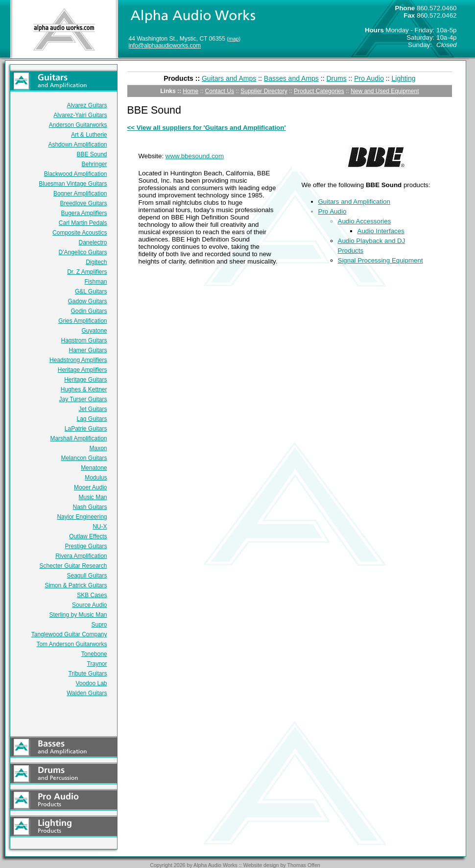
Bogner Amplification (80, 193)
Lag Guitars (92, 419)
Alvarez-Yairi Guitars (80, 115)
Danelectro (93, 242)
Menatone (94, 468)
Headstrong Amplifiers (78, 360)
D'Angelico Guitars (83, 252)
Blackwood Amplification (76, 174)
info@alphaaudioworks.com (165, 46)
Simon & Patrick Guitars (76, 585)
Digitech (96, 262)
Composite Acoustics (80, 233)
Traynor (97, 664)
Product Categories (319, 91)
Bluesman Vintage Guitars (73, 184)
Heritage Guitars (85, 380)
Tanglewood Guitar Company (69, 634)
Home (190, 91)
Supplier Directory (264, 91)
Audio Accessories (365, 221)
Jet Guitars (93, 409)
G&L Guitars (91, 291)
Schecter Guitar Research (73, 566)
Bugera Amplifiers (84, 213)
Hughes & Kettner (84, 389)
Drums (336, 78)
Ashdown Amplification (77, 145)
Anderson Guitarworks (78, 125)
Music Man (93, 497)
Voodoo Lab (91, 683)
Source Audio (89, 605)
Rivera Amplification (81, 556)
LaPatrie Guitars (86, 429)
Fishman (95, 282)
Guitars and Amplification (354, 202)
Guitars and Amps (229, 78)
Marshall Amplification (78, 438)
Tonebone (94, 654)
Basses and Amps (291, 78)
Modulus (96, 478)
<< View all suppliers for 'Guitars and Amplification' (207, 128)
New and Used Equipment (385, 91)
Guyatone (94, 331)
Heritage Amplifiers (83, 370)
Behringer (94, 164)
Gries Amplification (83, 321)
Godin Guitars (89, 311)
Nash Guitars (90, 507)
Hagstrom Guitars (84, 340)
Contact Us (220, 91)
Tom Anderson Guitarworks (71, 644)
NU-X (100, 527)
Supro (99, 625)
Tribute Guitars (88, 674)
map (234, 39)
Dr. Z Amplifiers (87, 272)
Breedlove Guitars (83, 203)
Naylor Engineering (82, 517)
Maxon (98, 448)
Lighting (404, 78)
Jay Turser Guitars (83, 399)
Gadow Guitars (87, 301)
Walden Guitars (87, 693)
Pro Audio (369, 78)
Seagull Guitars (87, 576)
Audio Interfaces (381, 231)
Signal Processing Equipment (380, 260)
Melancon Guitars (84, 458)
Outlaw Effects (88, 536)
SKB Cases (92, 595)
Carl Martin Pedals (83, 223)
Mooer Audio (90, 487)
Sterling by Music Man (78, 615)
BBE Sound (92, 154)
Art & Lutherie (89, 135)
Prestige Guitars (86, 546)
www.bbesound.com (195, 156)
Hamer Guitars (88, 350)
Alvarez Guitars (87, 105)
